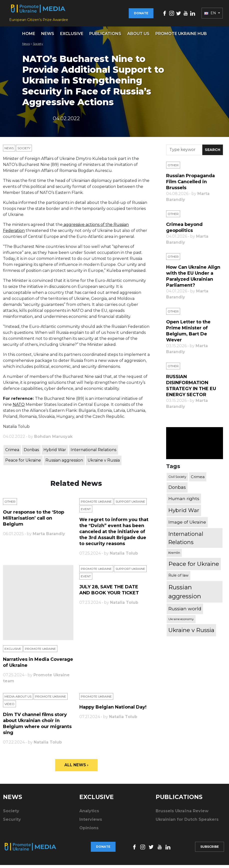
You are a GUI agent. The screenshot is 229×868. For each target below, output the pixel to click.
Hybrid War (55, 452)
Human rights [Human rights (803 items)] (184, 501)
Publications (105, 36)
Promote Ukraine (96, 504)
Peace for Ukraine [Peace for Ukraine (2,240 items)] (194, 567)
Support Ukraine (130, 504)
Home (29, 36)
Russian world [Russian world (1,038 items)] (185, 611)
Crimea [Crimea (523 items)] (198, 479)
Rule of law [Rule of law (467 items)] (178, 578)
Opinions (89, 831)
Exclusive (72, 36)
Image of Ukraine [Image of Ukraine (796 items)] (187, 525)
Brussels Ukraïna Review (182, 814)
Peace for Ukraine (23, 463)
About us (138, 36)
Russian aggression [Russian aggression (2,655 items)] (185, 594)
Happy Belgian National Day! (113, 710)
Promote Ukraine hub (181, 36)
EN (211, 14)
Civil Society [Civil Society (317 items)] (177, 479)
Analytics (89, 814)
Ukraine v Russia (104, 463)
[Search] (184, 152)
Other (10, 504)
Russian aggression (64, 463)
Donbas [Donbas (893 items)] (177, 490)
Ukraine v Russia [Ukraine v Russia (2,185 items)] (191, 633)
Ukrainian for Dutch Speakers (187, 822)
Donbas (31, 452)
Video (9, 706)
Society (38, 46)
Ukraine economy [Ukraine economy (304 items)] (181, 622)
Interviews (91, 822)
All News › (76, 768)
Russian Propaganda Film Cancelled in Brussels (190, 184)
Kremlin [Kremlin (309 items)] (174, 555)
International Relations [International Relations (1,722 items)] (186, 541)
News (48, 36)
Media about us (18, 699)
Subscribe (210, 850)
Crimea (12, 452)
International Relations (93, 452)
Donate (141, 14)
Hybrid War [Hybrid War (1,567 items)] (184, 513)
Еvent (86, 511)
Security (12, 822)
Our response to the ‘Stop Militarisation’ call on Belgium (34, 521)
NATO (19, 407)
